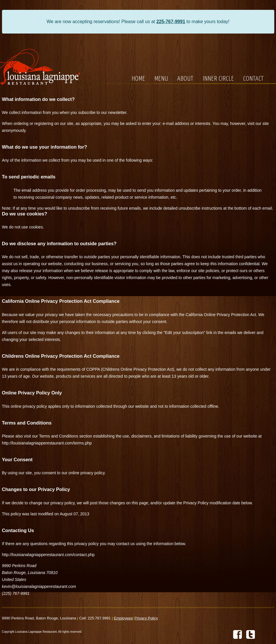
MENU (161, 79)
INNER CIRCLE (218, 79)
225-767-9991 (171, 22)
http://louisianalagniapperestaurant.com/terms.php (47, 443)
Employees (123, 618)
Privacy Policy (146, 618)
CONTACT (254, 79)
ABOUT (185, 79)
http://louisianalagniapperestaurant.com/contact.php (48, 555)
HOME (138, 79)
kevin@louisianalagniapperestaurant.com (39, 586)
